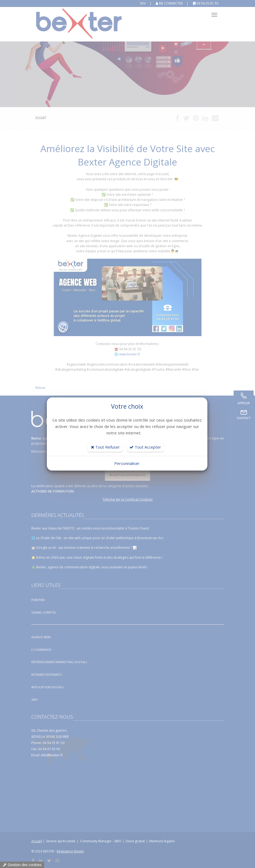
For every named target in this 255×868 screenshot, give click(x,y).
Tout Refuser (105, 447)
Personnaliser (127, 463)
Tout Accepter (145, 447)
